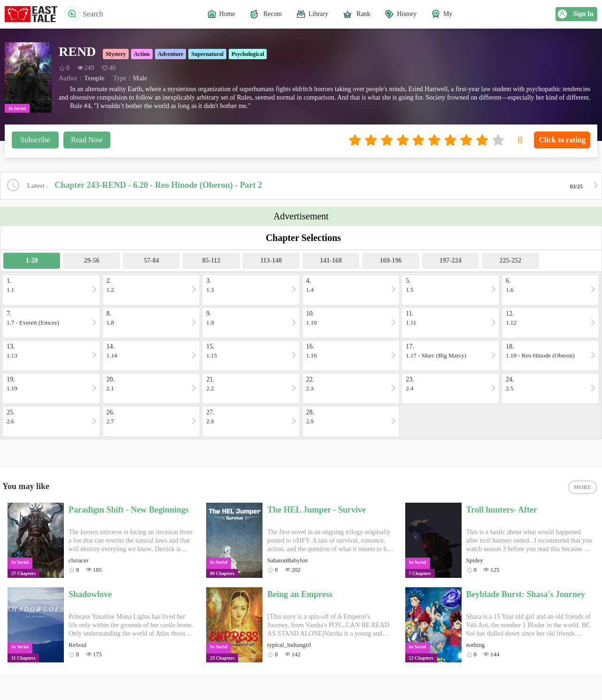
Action (142, 54)
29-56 (92, 261)
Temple (94, 78)
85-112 (211, 261)
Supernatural (207, 54)
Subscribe (35, 140)
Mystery (116, 54)
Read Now (87, 140)
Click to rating (562, 140)
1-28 (32, 261)
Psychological (248, 54)
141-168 (331, 261)
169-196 (391, 261)
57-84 (151, 261)
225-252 (510, 261)
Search (84, 14)
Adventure (170, 54)
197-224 (451, 261)
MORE (583, 487)
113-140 (271, 261)
